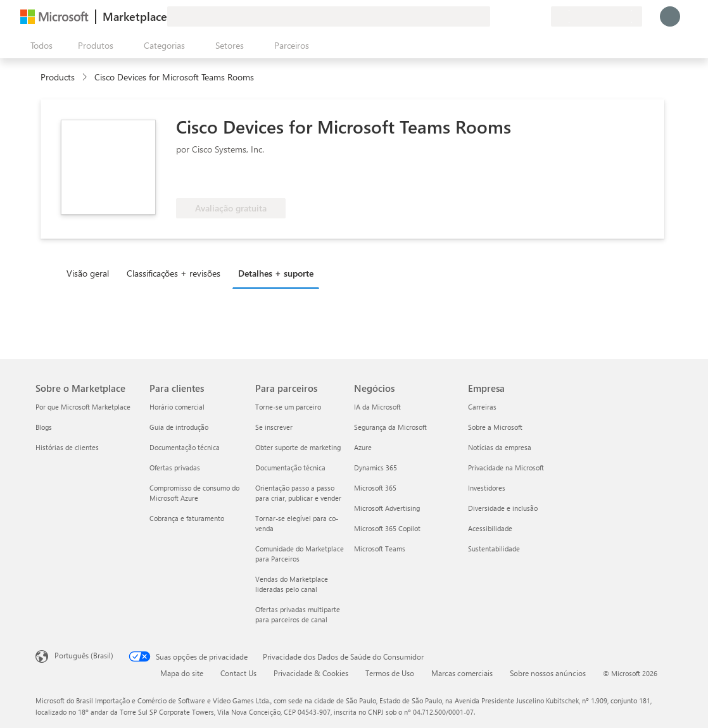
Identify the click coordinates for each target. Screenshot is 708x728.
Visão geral (88, 273)
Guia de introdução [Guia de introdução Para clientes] (179, 427)
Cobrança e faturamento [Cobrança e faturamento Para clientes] (187, 518)
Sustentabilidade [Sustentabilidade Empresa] (494, 549)
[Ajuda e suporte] (510, 16)
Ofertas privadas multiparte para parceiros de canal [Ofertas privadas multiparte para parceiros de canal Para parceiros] (298, 614)
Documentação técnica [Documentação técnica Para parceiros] (290, 468)
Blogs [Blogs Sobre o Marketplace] (44, 427)
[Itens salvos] (526, 16)
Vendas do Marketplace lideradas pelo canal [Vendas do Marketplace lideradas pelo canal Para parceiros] (292, 584)
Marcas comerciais (462, 673)
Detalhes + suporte (276, 273)
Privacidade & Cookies (311, 673)
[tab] (91, 273)
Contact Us (238, 673)
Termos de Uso (390, 673)
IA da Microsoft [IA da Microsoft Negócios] (377, 407)
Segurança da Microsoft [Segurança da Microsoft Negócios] (390, 427)
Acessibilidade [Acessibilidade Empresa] (490, 528)
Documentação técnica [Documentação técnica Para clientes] (185, 447)
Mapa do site (182, 673)
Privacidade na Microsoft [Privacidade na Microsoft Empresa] (506, 468)
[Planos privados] (541, 16)
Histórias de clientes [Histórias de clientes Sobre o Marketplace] (67, 447)
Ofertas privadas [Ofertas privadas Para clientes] (175, 468)
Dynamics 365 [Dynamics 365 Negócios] (376, 468)
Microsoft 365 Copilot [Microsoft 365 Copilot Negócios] (387, 528)
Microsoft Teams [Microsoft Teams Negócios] (380, 549)
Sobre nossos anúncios (548, 673)
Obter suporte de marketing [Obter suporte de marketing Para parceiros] (298, 447)
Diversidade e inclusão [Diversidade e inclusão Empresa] (503, 508)
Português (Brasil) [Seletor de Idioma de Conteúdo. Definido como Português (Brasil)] (84, 655)
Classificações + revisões (174, 273)
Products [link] (58, 77)
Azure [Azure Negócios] (363, 447)
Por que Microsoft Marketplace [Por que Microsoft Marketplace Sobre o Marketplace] (83, 407)
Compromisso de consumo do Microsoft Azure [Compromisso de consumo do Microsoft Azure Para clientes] (194, 493)
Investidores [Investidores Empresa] (487, 488)
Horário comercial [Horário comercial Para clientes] (177, 407)
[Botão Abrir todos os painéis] (39, 46)
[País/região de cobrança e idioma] (597, 16)
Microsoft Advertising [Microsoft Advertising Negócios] (387, 508)
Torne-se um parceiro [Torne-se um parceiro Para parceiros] (288, 407)
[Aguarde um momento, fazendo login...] (670, 16)
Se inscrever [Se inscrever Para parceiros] (274, 427)
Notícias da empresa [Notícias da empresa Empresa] (500, 447)
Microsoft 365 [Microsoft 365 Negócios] (375, 488)
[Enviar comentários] (495, 16)
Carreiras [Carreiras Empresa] (482, 407)
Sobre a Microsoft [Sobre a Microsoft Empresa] (495, 427)
